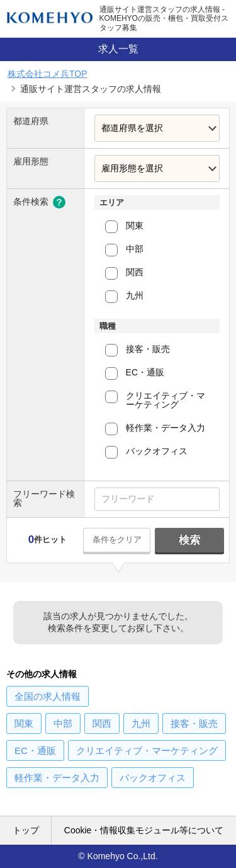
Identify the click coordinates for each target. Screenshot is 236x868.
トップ (26, 830)
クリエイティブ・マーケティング (166, 400)
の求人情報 (48, 696)
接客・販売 (148, 349)
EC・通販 (145, 372)
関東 (135, 226)
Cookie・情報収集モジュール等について (144, 830)
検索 (189, 540)
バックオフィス (157, 451)
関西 (135, 272)
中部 (135, 249)
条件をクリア (117, 540)
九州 (135, 295)
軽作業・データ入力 (166, 428)
